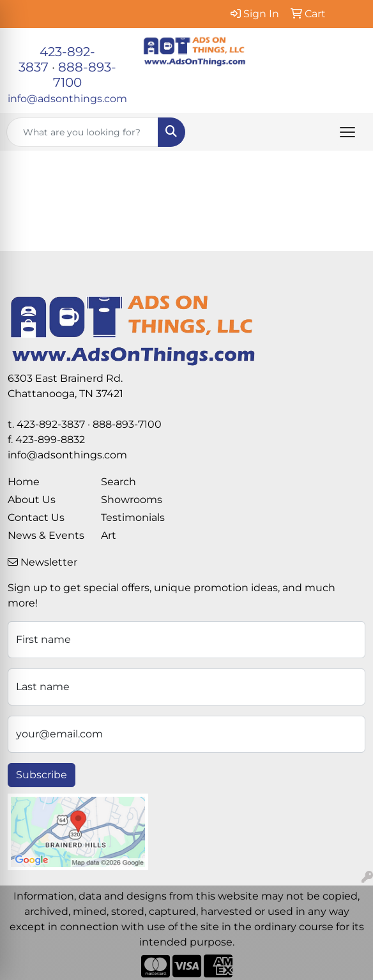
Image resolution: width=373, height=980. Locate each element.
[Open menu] (347, 132)
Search (118, 482)
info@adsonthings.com (67, 99)
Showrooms (132, 500)
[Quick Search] (82, 132)
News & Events (46, 535)
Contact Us (36, 517)
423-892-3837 (51, 424)
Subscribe (42, 775)
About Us (32, 500)
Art (109, 535)
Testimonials (133, 517)
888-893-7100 (127, 424)
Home (24, 482)
